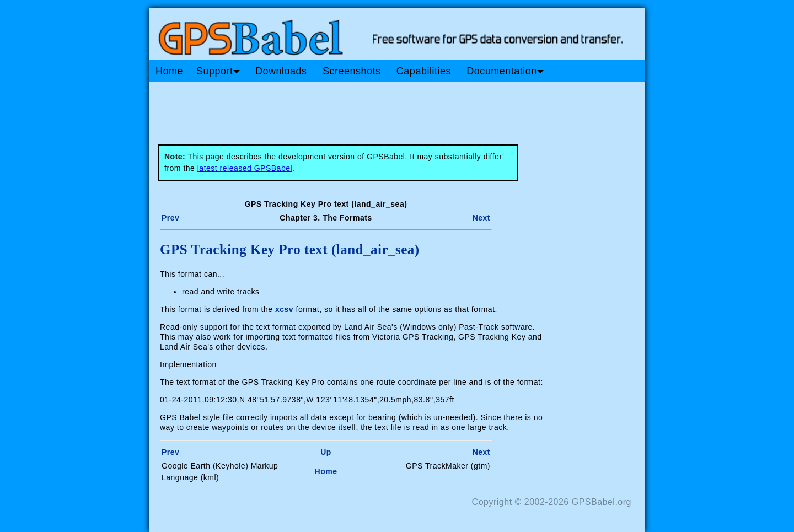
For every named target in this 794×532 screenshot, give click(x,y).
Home (169, 71)
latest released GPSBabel (245, 168)
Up (326, 452)
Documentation (505, 71)
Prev (170, 218)
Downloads (281, 71)
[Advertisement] (358, 109)
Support (218, 71)
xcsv (284, 309)
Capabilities (424, 71)
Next (481, 218)
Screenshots (352, 71)
